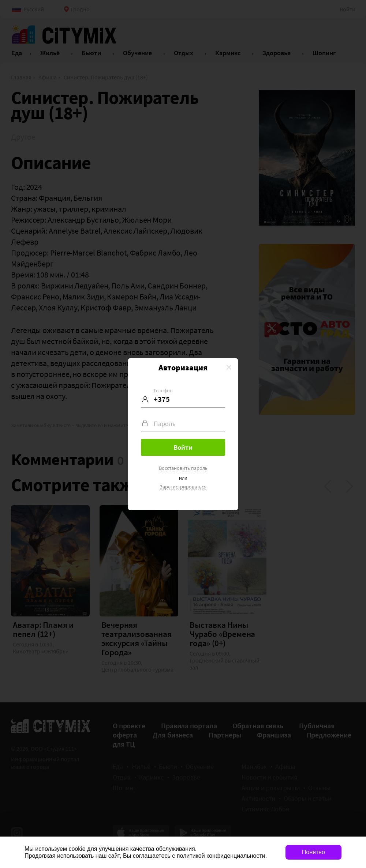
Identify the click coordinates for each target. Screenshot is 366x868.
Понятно (313, 852)
